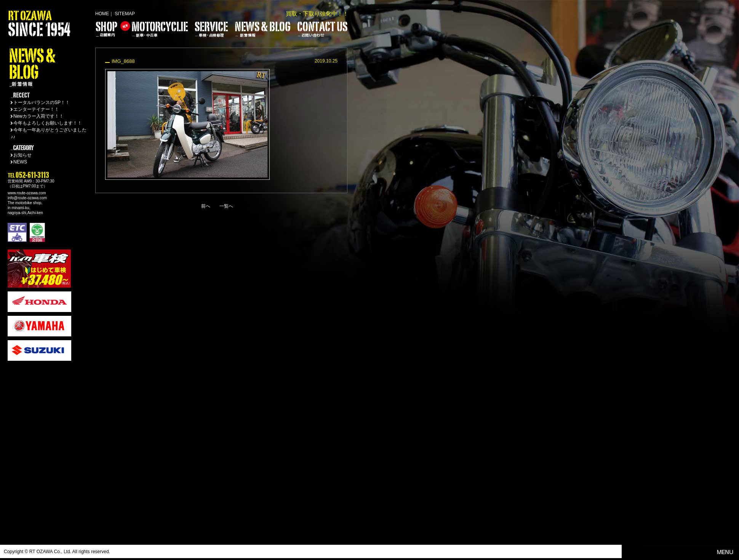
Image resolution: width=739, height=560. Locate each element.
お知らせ (22, 155)
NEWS (20, 162)
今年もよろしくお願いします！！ (48, 123)
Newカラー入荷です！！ (38, 116)
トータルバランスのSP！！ (42, 102)
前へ (206, 206)
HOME (102, 14)
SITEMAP (125, 14)
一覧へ (226, 206)
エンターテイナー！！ (36, 109)
